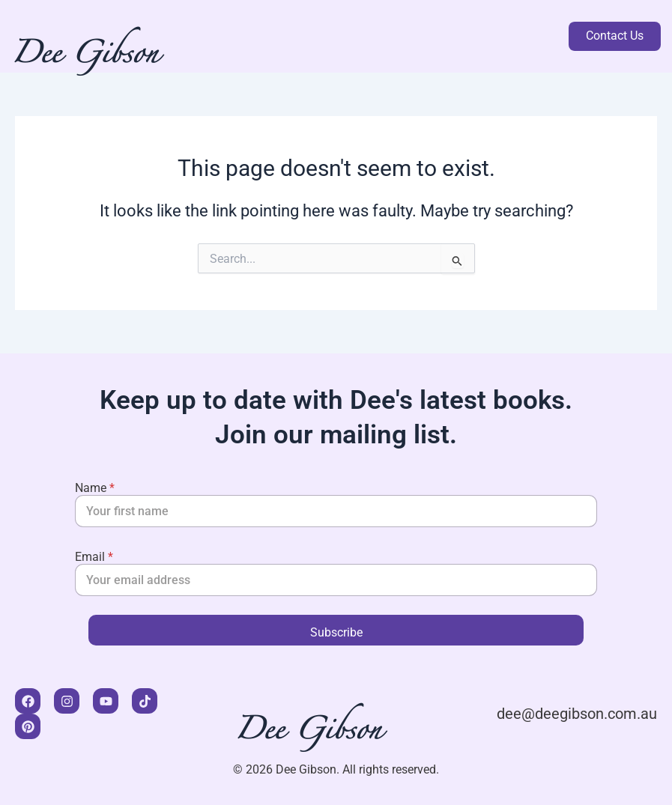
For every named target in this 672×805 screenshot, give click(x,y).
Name (95, 488)
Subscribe (336, 632)
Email (94, 557)
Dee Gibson (87, 58)
